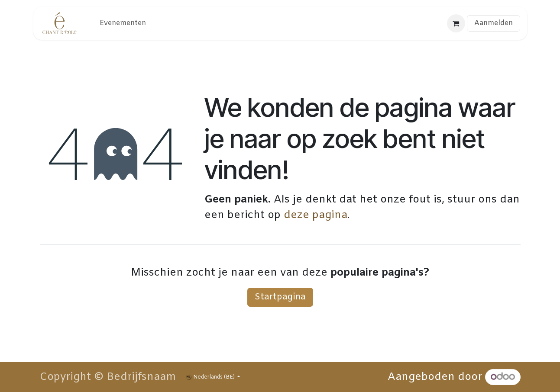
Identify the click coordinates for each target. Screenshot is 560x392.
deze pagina (316, 215)
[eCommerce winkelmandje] (456, 23)
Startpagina (280, 297)
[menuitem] (123, 23)
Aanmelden (494, 23)
